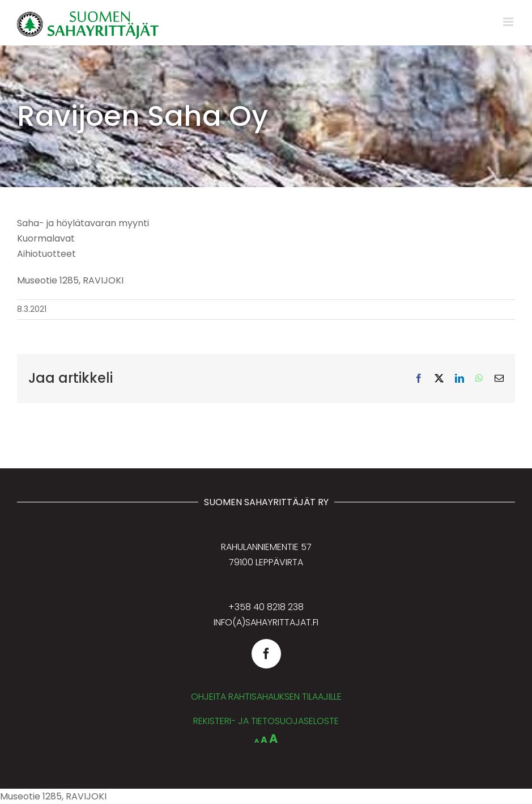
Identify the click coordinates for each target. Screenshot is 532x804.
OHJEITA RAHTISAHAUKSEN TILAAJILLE (266, 697)
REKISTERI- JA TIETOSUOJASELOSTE (266, 721)
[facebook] (266, 654)
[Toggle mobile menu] (509, 22)
